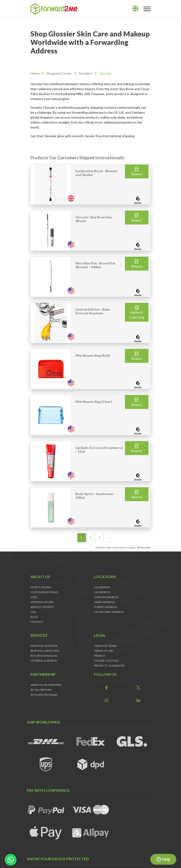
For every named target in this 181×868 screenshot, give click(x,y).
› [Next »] (107, 538)
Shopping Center (59, 73)
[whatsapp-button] (11, 860)
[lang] (135, 9)
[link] (106, 688)
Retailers (86, 73)
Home (35, 73)
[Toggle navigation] (147, 9)
